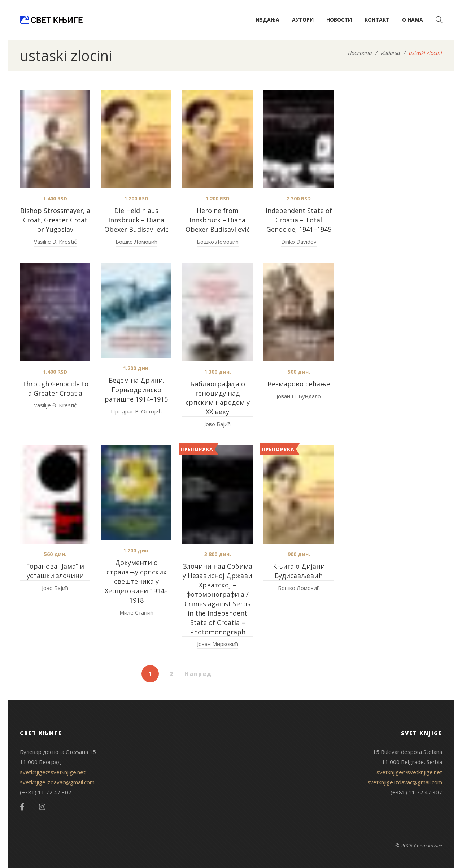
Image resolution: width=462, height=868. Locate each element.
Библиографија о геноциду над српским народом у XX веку (218, 398)
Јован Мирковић (218, 644)
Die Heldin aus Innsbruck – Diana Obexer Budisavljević (136, 220)
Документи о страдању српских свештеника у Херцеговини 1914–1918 (136, 581)
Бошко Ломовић (136, 242)
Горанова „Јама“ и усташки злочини (55, 571)
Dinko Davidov (299, 242)
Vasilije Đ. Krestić (55, 242)
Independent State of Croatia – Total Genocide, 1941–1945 (299, 220)
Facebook (22, 807)
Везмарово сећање (299, 384)
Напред (198, 674)
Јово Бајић (217, 424)
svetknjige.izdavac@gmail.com (57, 782)
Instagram (42, 807)
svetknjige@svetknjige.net (53, 772)
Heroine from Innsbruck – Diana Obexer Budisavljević (218, 220)
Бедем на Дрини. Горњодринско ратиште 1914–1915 (136, 390)
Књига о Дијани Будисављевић (299, 571)
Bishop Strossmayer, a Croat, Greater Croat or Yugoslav (55, 220)
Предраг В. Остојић (136, 411)
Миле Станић (136, 612)
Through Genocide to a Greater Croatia (55, 389)
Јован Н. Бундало (299, 396)
